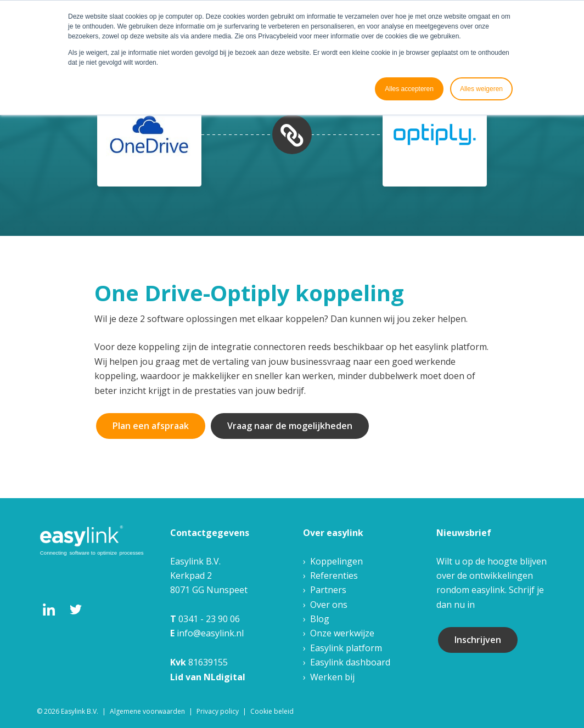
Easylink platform (346, 648)
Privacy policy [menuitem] (218, 711)
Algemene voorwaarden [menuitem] (147, 711)
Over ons (329, 605)
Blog (320, 619)
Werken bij (332, 677)
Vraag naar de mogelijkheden (290, 426)
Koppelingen (336, 561)
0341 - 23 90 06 (209, 619)
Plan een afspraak (151, 426)
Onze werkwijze (342, 633)
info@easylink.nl (210, 633)
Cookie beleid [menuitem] (272, 711)
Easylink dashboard (350, 662)
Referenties (334, 575)
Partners (328, 590)
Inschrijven (478, 640)
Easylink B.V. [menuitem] (80, 711)
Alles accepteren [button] (409, 89)
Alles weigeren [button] (481, 89)
